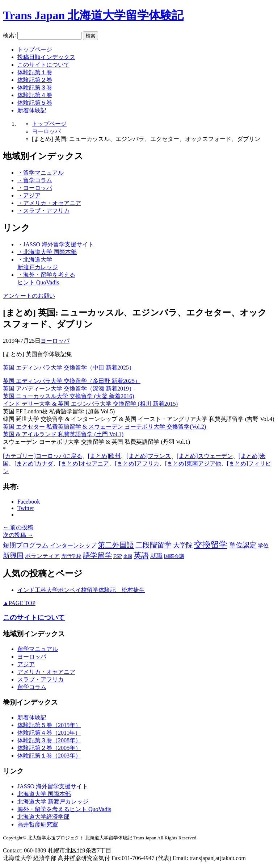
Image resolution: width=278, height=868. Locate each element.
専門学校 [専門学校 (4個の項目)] (71, 556)
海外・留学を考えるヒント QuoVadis (64, 809)
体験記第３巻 (35, 87)
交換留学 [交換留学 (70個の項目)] (211, 545)
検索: (9, 35)
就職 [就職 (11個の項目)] (156, 556)
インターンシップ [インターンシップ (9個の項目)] (73, 545)
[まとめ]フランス (149, 456)
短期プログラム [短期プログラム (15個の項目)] (26, 545)
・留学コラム (35, 180)
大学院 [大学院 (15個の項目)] (183, 545)
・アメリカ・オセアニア (49, 203)
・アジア (29, 195)
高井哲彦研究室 (38, 824)
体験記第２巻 (35, 80)
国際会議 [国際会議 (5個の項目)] (174, 556)
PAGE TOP (19, 603)
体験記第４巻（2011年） (49, 733)
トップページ (35, 49)
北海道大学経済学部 (43, 817)
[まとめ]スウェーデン (205, 456)
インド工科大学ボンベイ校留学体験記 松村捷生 (81, 590)
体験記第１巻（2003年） (49, 756)
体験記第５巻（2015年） (49, 725)
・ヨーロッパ (35, 188)
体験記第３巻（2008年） (49, 740)
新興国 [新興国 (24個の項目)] (13, 556)
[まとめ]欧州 (104, 456)
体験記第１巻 (35, 72)
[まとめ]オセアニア (84, 464)
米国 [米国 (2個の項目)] (128, 556)
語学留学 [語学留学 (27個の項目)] (97, 556)
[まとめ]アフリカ (137, 464)
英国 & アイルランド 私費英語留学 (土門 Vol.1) (63, 434)
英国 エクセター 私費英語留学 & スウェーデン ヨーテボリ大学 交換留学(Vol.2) (104, 427)
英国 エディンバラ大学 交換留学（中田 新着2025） (69, 368)
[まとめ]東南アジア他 (193, 464)
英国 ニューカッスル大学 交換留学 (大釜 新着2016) (69, 396)
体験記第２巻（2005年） (49, 748)
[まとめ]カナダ (34, 464)
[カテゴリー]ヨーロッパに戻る (43, 456)
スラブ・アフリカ (41, 679)
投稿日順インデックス (46, 57)
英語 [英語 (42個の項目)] (141, 555)
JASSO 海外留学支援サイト (53, 786)
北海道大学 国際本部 (44, 794)
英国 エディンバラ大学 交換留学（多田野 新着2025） (72, 381)
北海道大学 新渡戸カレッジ (53, 802)
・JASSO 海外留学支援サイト (56, 244)
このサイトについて (43, 65)
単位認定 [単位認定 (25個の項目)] (243, 545)
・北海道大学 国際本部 (47, 252)
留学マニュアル (38, 649)
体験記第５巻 (35, 103)
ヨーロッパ (46, 131)
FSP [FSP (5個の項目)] (118, 556)
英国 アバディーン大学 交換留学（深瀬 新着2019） (69, 389)
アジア (26, 664)
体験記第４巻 (35, 95)
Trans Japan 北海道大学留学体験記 (93, 15)
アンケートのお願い (29, 296)
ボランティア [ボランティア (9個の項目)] (42, 556)
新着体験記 (32, 110)
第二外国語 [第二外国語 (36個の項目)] (116, 545)
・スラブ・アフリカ (43, 211)
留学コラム (32, 687)
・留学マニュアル (41, 173)
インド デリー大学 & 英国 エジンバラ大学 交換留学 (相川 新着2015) (90, 404)
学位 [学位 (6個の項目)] (263, 546)
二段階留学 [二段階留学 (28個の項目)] (153, 545)
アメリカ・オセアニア (46, 672)
